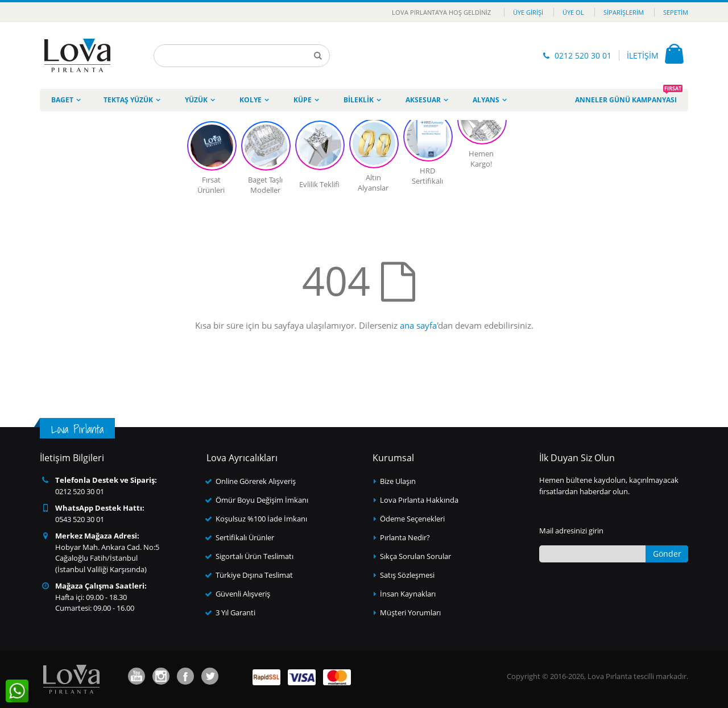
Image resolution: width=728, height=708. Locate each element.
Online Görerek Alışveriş (256, 481)
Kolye (251, 100)
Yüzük (196, 100)
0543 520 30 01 (80, 519)
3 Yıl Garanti (235, 612)
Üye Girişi (528, 12)
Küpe (303, 100)
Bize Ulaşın (398, 481)
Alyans (486, 100)
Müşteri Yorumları (410, 612)
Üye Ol (573, 12)
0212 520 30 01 (583, 55)
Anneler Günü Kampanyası (629, 97)
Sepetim (676, 12)
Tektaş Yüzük (128, 100)
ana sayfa (418, 325)
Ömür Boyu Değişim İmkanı (262, 500)
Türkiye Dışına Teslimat (254, 575)
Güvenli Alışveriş (243, 594)
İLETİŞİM (643, 55)
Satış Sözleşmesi (407, 575)
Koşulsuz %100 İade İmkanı (261, 519)
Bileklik (359, 100)
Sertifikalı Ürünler (245, 537)
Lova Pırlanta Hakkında (419, 500)
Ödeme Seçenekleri (412, 519)
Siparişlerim (624, 12)
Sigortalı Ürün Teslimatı (255, 556)
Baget (62, 100)
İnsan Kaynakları (408, 594)
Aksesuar (423, 100)
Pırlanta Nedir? (405, 537)
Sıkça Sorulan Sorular (415, 556)
